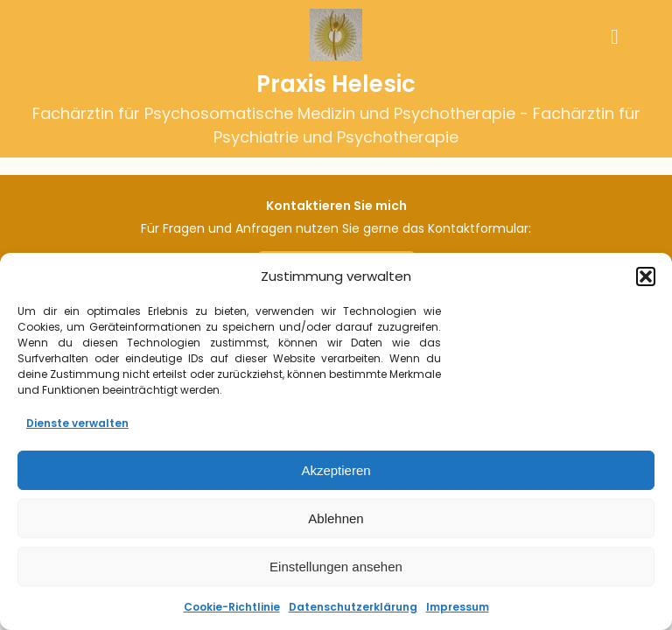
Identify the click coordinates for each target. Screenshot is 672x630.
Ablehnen (336, 518)
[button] (646, 276)
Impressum (458, 607)
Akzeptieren (336, 470)
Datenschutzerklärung (353, 607)
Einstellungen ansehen (336, 567)
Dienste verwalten (77, 423)
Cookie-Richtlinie (232, 607)
